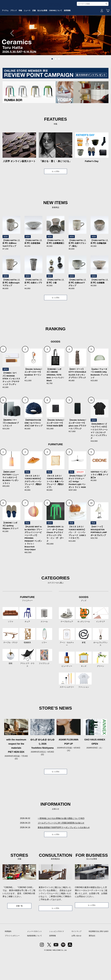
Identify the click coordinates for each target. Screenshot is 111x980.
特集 (36, 27)
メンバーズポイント (34, 957)
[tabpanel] (55, 52)
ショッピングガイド (57, 957)
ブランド (27, 27)
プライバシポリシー (12, 962)
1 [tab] (52, 78)
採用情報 (95, 27)
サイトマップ (76, 957)
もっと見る (56, 191)
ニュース (45, 27)
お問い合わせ (76, 962)
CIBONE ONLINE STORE (56, 19)
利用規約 (8, 957)
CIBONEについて (81, 27)
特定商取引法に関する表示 (99, 957)
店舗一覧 (19, 931)
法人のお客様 (65, 27)
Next (98, 52)
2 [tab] (56, 78)
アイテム (16, 27)
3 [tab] (59, 78)
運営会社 (92, 962)
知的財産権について (34, 962)
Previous (13, 52)
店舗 (54, 27)
